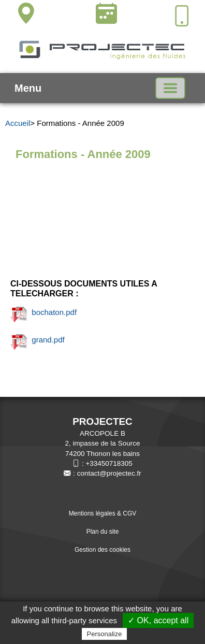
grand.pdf (38, 340)
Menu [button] (28, 88)
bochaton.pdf (44, 312)
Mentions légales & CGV (103, 513)
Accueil (18, 123)
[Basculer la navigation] (170, 88)
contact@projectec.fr (109, 473)
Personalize (105, 634)
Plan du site (103, 532)
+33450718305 (109, 463)
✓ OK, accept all (158, 620)
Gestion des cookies (102, 550)
